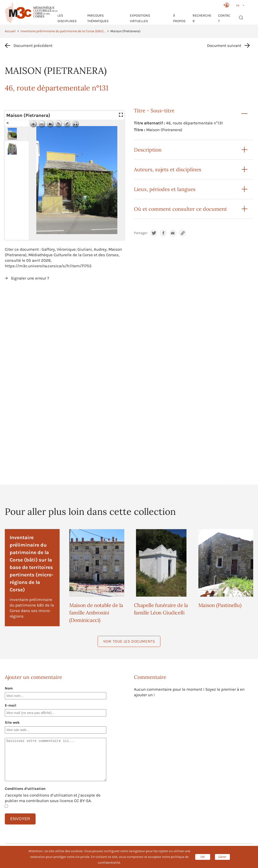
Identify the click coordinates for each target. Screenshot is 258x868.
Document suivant (224, 45)
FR (238, 6)
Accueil (10, 31)
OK (203, 857)
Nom (9, 688)
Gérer (222, 857)
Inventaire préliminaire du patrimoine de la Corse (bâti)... (63, 31)
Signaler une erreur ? (30, 278)
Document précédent (33, 45)
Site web (12, 722)
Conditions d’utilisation (25, 789)
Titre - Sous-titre (154, 111)
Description (148, 150)
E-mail (11, 705)
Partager (141, 233)
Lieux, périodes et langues (165, 189)
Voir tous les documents (129, 641)
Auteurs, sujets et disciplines (168, 169)
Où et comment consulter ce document (180, 209)
